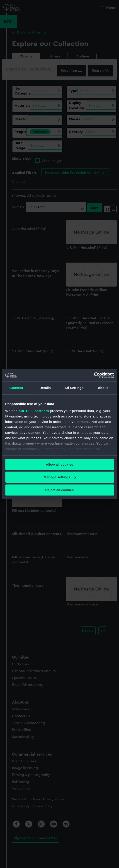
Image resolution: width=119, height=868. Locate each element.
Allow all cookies (59, 464)
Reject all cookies (60, 490)
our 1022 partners (34, 411)
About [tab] (103, 388)
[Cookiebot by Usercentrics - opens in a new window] (94, 375)
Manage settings (60, 477)
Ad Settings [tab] (74, 388)
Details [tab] (45, 388)
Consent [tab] (16, 388)
